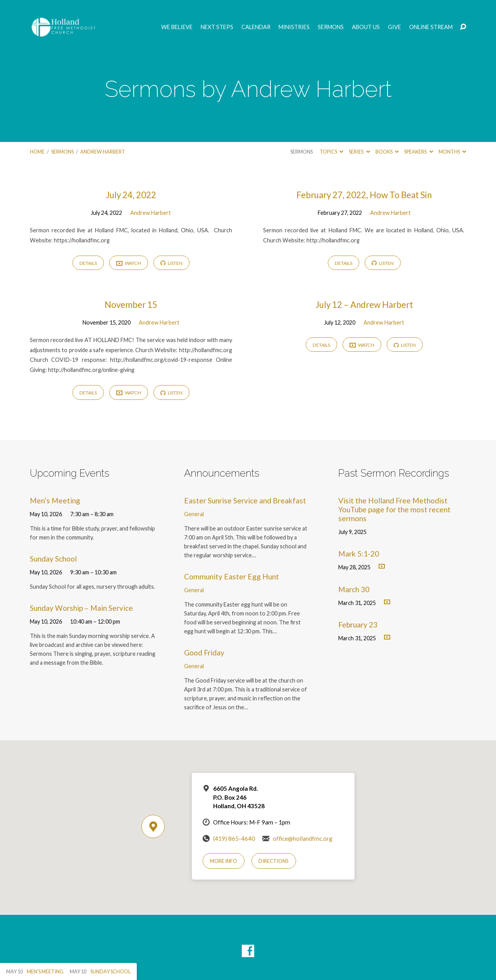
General (194, 514)
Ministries (294, 27)
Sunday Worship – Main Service (81, 608)
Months (452, 152)
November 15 (131, 305)
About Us (366, 27)
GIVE (394, 27)
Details (88, 263)
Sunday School (53, 559)
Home (37, 152)
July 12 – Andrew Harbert (364, 305)
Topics (332, 152)
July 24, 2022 (131, 195)
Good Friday (204, 652)
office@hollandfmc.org (303, 838)
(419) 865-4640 (234, 838)
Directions (274, 861)
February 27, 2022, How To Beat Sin (364, 195)
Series (359, 152)
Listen (171, 263)
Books (387, 152)
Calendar (256, 27)
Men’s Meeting (55, 500)
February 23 (358, 625)
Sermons (331, 27)
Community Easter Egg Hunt (232, 576)
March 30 (354, 589)
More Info (224, 861)
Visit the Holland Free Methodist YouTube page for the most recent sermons (394, 509)
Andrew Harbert (103, 152)
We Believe (177, 27)
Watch (129, 264)
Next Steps (217, 27)
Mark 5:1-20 (359, 554)
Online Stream (431, 27)
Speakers (418, 152)
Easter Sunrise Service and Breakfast (245, 500)
